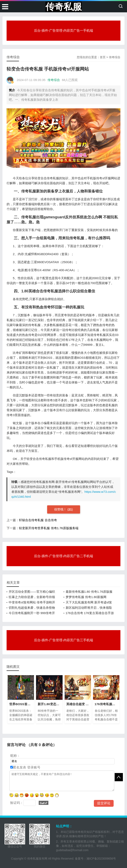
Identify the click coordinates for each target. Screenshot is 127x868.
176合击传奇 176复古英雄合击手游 (90, 613)
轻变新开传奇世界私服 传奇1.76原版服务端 (49, 528)
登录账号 (33, 767)
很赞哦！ (61, 509)
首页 (103, 57)
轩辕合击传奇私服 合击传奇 (38, 520)
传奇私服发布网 (37, 859)
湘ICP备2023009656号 (101, 859)
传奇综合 (115, 57)
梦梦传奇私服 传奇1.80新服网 (86, 597)
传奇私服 (64, 7)
